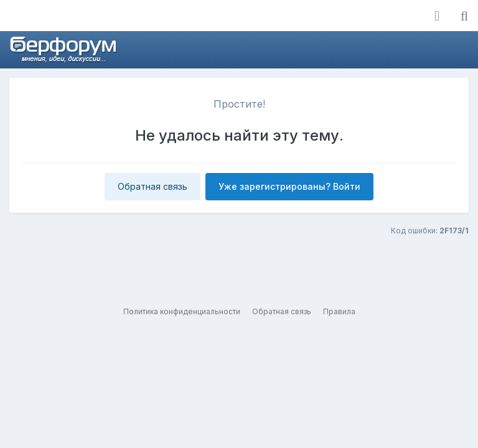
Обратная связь (152, 186)
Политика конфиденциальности (182, 311)
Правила (339, 311)
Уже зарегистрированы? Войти (289, 186)
